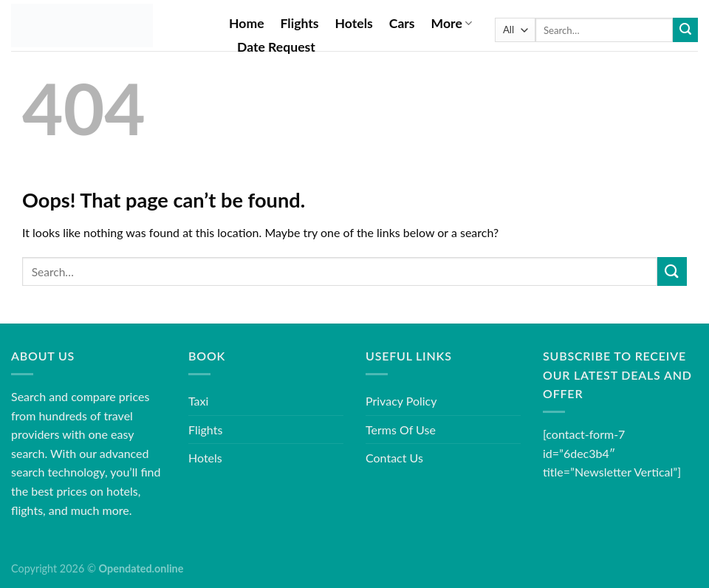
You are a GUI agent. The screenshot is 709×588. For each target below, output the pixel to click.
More (452, 23)
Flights (300, 23)
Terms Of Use (401, 430)
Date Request (276, 47)
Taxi (198, 401)
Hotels (354, 23)
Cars (402, 23)
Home (247, 23)
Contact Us (394, 458)
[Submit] (685, 30)
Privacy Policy (401, 401)
